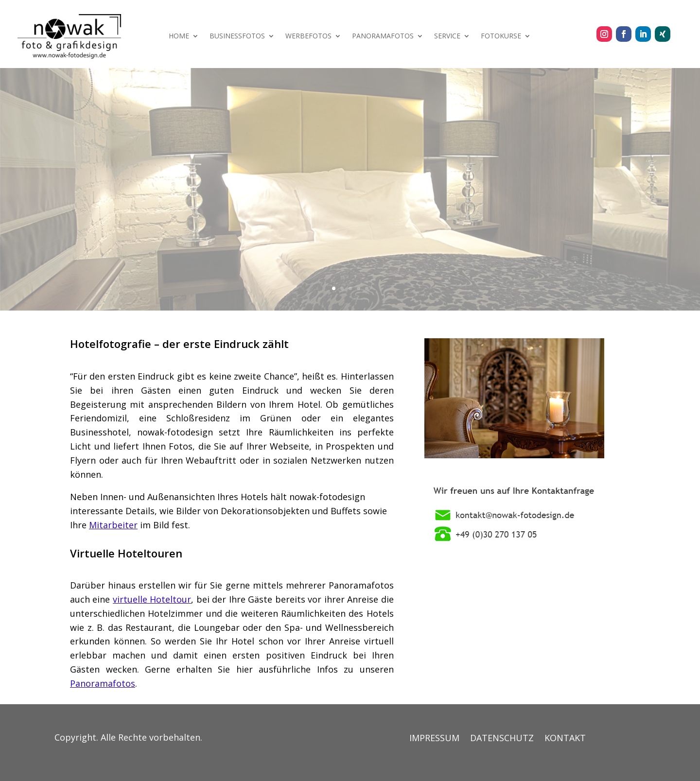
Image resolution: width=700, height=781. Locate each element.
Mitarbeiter (113, 525)
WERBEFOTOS (308, 36)
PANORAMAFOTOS (383, 36)
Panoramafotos (103, 683)
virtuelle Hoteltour (152, 599)
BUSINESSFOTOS (237, 36)
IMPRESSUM (434, 739)
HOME (179, 36)
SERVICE (447, 36)
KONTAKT (565, 739)
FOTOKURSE (501, 36)
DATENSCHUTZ (502, 739)
